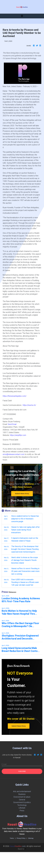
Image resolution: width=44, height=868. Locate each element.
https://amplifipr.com (18, 435)
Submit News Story (22, 494)
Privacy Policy (21, 838)
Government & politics (22, 802)
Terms (12, 838)
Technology (22, 805)
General (22, 800)
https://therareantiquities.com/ (15, 396)
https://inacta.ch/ (29, 405)
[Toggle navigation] (22, 16)
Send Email (12, 424)
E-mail (4, 764)
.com (18, 846)
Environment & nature (22, 797)
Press (22, 811)
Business (22, 794)
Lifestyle (22, 808)
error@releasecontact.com (14, 454)
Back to (22, 849)
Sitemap (31, 838)
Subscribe (22, 771)
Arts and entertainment (22, 791)
